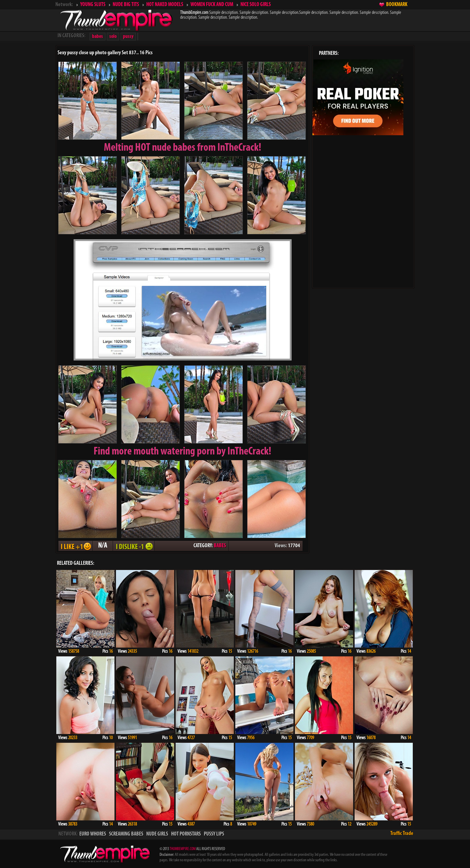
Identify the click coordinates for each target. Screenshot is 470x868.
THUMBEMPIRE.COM (183, 849)
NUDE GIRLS (157, 834)
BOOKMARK (397, 5)
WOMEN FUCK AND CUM (212, 5)
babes (98, 37)
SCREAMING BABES (126, 834)
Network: (64, 5)
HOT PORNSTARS (186, 834)
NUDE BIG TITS (126, 5)
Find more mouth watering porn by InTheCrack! (182, 452)
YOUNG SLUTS (93, 5)
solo (113, 37)
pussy (128, 37)
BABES (220, 546)
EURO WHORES (93, 834)
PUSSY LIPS (214, 834)
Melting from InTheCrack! (183, 148)
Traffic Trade (402, 834)
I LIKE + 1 (75, 546)
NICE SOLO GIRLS (256, 5)
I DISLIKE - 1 (134, 546)
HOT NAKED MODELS (165, 5)
